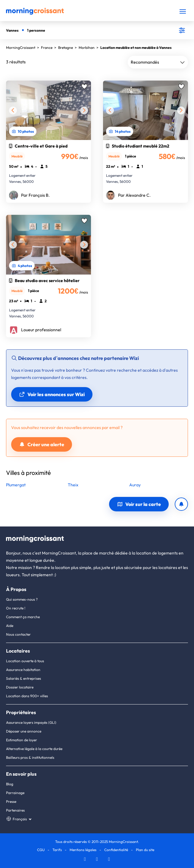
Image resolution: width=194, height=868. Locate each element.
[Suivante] (84, 110)
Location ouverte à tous (25, 661)
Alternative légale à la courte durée (34, 749)
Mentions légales (83, 850)
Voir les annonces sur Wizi (52, 394)
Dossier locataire (20, 687)
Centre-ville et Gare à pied (38, 146)
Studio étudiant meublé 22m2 (138, 146)
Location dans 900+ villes (27, 696)
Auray (135, 485)
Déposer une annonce (24, 731)
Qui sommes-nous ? (22, 599)
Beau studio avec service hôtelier (44, 281)
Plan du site (145, 850)
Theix (73, 485)
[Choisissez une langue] (19, 819)
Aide (10, 626)
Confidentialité (116, 850)
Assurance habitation (23, 670)
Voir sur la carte (139, 504)
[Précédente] (13, 110)
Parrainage (15, 793)
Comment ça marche (23, 617)
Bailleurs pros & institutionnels (30, 757)
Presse (11, 801)
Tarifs (57, 850)
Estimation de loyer (22, 740)
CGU (41, 850)
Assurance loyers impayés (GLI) (31, 722)
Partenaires (15, 810)
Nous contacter (18, 634)
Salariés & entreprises (23, 678)
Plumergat (16, 485)
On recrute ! (16, 608)
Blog (10, 784)
